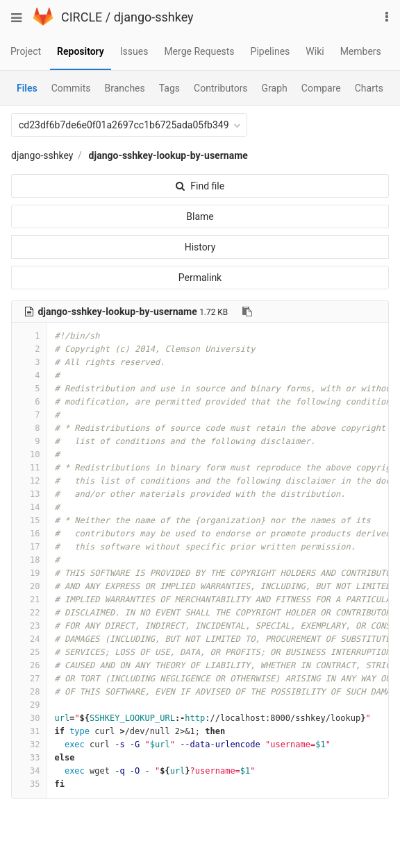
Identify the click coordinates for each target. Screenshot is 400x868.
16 (29, 534)
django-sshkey (154, 17)
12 (29, 481)
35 (29, 784)
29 (29, 705)
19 (29, 573)
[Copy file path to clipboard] (247, 312)
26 (29, 665)
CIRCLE (82, 17)
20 (29, 586)
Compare (321, 88)
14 (29, 507)
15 (29, 520)
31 (29, 731)
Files (27, 88)
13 (29, 494)
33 (29, 758)
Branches (125, 88)
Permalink (200, 278)
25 (29, 652)
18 (29, 560)
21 (29, 599)
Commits (71, 88)
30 (29, 718)
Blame (200, 216)
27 (29, 679)
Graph (275, 88)
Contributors (221, 88)
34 (29, 771)
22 (29, 613)
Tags (169, 88)
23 (29, 626)
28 (29, 692)
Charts (369, 88)
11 (29, 468)
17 (29, 547)
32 (29, 744)
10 (29, 454)
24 (29, 639)
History (200, 247)
